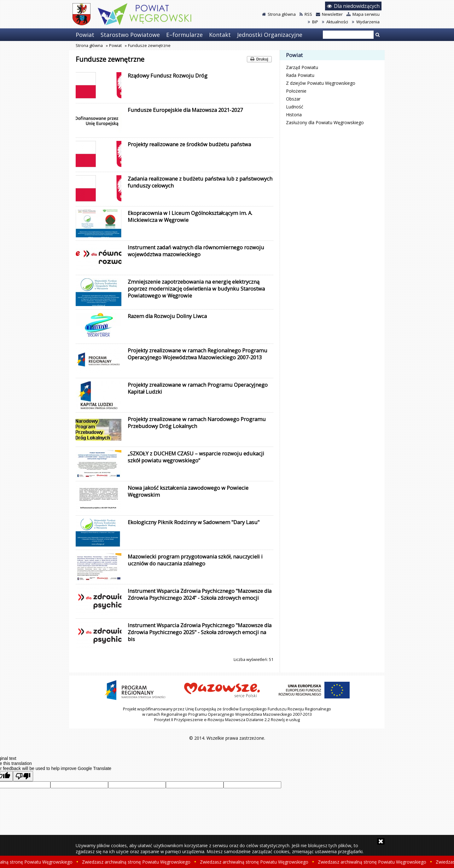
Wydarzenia (366, 22)
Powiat (85, 35)
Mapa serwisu (363, 14)
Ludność (295, 107)
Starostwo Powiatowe (130, 35)
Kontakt (220, 35)
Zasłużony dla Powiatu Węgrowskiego (325, 122)
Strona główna (279, 14)
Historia (294, 115)
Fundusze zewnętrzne (149, 46)
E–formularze (184, 35)
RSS (306, 14)
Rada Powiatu (300, 75)
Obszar (293, 99)
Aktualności (335, 22)
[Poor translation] (23, 776)
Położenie (296, 91)
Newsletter (329, 14)
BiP (313, 22)
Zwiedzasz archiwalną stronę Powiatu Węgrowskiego (137, 862)
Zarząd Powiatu (302, 67)
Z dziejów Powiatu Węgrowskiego (321, 83)
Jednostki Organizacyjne (270, 35)
